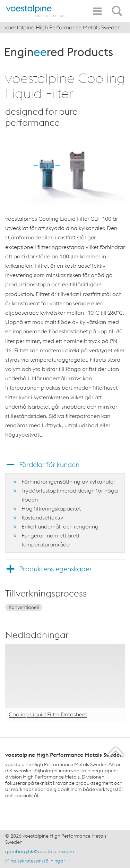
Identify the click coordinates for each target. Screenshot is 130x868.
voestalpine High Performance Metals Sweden (63, 27)
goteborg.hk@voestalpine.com (40, 851)
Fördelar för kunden (49, 464)
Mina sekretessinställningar (35, 861)
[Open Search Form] (118, 7)
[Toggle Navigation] (97, 11)
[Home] (36, 11)
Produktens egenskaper (55, 569)
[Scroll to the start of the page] (116, 751)
